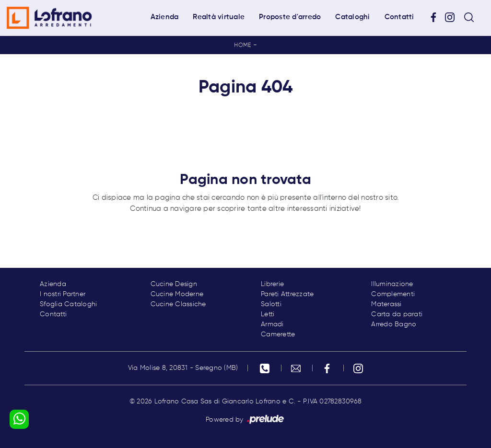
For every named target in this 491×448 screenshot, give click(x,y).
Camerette (278, 334)
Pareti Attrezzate (287, 294)
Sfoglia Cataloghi (68, 304)
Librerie (272, 284)
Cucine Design (174, 284)
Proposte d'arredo (290, 17)
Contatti (399, 17)
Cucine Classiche (178, 304)
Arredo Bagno (394, 324)
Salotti (271, 304)
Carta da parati (397, 314)
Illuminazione (392, 284)
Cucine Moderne (177, 294)
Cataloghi (352, 17)
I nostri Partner (63, 294)
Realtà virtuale (219, 17)
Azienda (165, 17)
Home (242, 46)
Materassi (386, 304)
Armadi (272, 324)
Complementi (393, 294)
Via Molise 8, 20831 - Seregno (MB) (183, 368)
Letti (268, 314)
